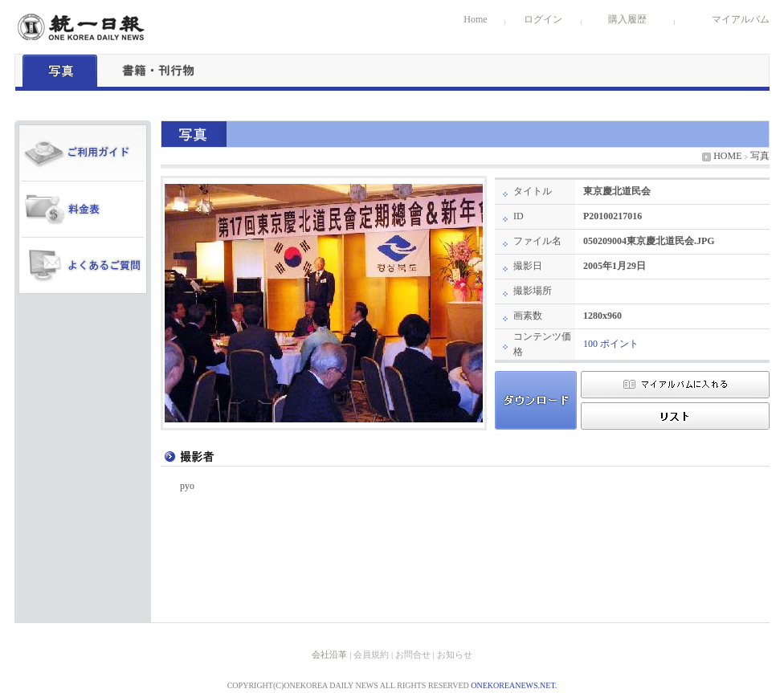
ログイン (543, 19)
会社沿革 (329, 654)
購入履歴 (627, 19)
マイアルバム (741, 19)
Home (475, 19)
